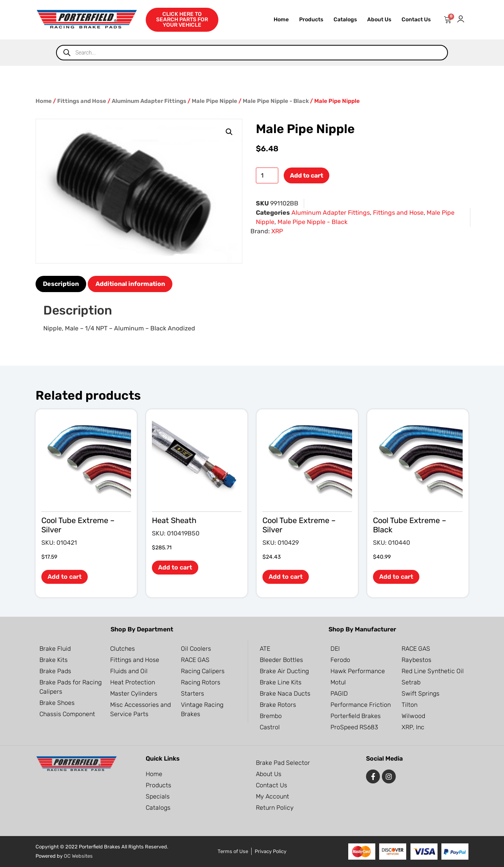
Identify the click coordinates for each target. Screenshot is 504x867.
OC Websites (78, 856)
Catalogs (345, 20)
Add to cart (306, 175)
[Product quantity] (267, 175)
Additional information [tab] (130, 284)
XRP (277, 231)
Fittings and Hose (82, 101)
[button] (229, 132)
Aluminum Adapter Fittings (149, 101)
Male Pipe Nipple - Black (276, 101)
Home (281, 20)
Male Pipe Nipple (215, 101)
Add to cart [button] (65, 577)
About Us (379, 20)
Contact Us (416, 20)
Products (311, 20)
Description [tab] (61, 284)
